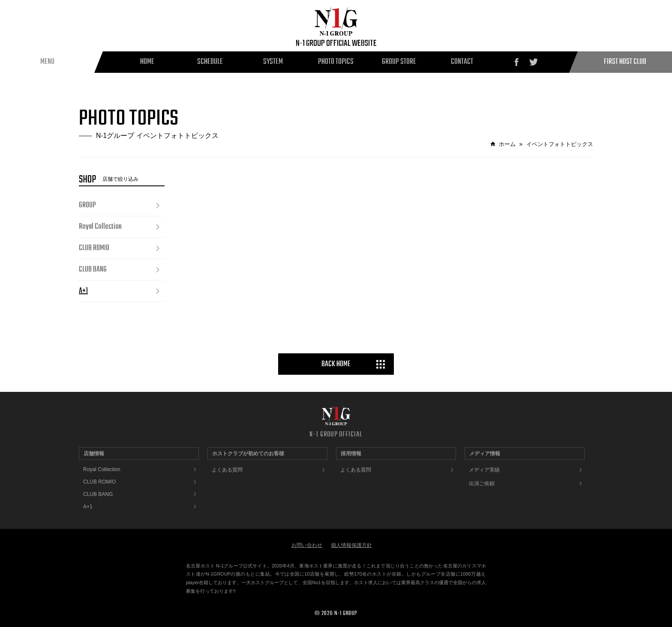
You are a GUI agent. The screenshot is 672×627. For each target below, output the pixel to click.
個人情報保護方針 (351, 545)
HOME (147, 62)
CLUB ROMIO (94, 248)
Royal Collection (100, 227)
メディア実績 (484, 470)
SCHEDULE (210, 62)
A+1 (83, 291)
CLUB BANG (93, 270)
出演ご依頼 (482, 484)
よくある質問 (227, 470)
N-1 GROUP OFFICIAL (336, 435)
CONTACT (462, 62)
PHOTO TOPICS (336, 62)
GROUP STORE (399, 62)
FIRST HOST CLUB (625, 62)
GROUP (87, 205)
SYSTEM (273, 62)
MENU (47, 62)
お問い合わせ (307, 545)
